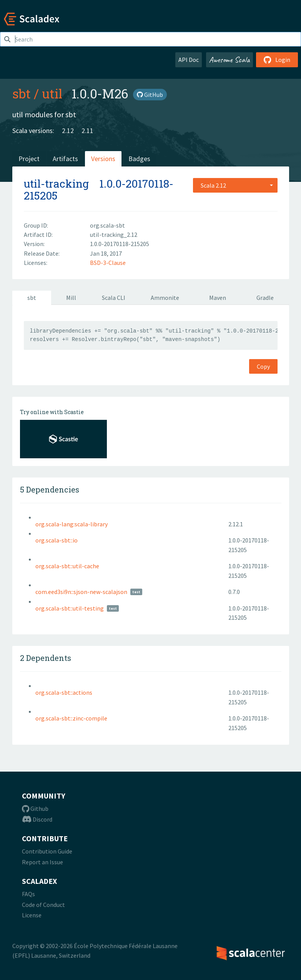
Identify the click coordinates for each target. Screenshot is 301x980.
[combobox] (235, 185)
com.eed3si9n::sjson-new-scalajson (81, 592)
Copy (263, 366)
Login (277, 60)
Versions (103, 159)
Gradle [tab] (265, 298)
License (32, 915)
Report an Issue (42, 862)
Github (35, 809)
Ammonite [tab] (165, 298)
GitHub (150, 95)
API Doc (189, 60)
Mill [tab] (71, 298)
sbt (22, 93)
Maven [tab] (218, 298)
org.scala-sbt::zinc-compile (71, 718)
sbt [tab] (32, 298)
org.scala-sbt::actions (64, 692)
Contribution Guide (47, 851)
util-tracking (56, 184)
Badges (139, 159)
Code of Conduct (43, 905)
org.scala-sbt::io (57, 540)
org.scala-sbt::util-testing (70, 608)
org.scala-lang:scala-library (72, 524)
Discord (37, 819)
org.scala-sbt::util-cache (67, 566)
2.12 (68, 131)
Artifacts (65, 159)
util (52, 93)
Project (29, 159)
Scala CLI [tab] (114, 298)
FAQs (28, 894)
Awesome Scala (229, 60)
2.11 (87, 131)
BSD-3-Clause (108, 263)
